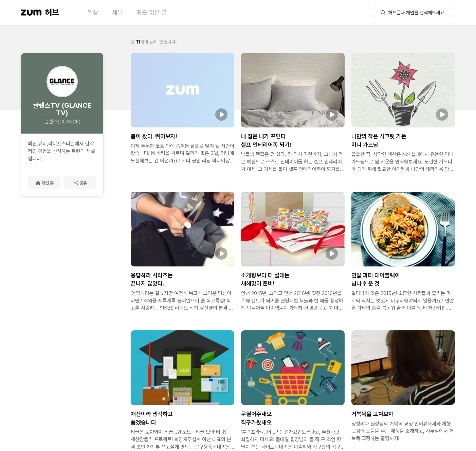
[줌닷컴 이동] (31, 13)
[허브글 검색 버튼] (383, 13)
